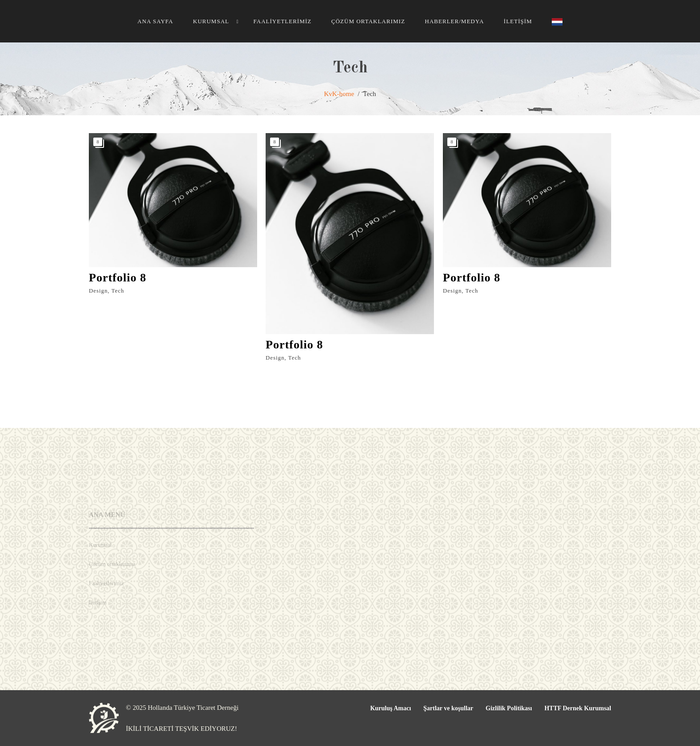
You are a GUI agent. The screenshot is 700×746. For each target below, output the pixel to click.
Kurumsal (211, 21)
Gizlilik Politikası (509, 708)
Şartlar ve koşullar (448, 708)
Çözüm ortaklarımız (368, 21)
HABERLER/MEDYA (454, 21)
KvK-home (339, 94)
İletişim (518, 21)
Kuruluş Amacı (390, 708)
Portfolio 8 (118, 278)
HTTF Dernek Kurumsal (578, 708)
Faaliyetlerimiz (282, 21)
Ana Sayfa (155, 21)
